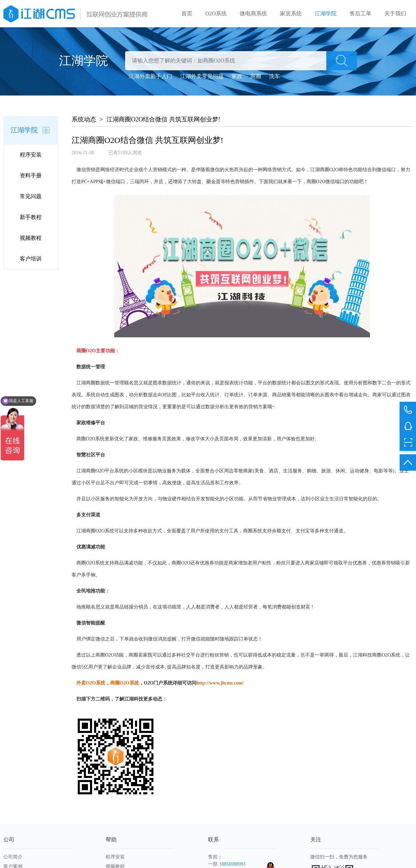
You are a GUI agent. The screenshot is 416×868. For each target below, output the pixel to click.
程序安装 (31, 155)
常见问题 (31, 196)
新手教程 (31, 217)
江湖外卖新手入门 (150, 76)
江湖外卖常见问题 (202, 76)
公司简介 (13, 857)
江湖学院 (326, 13)
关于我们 (395, 13)
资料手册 (31, 175)
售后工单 (360, 13)
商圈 (256, 76)
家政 (237, 76)
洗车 (274, 76)
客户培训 (31, 259)
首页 (187, 13)
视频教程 (31, 238)
